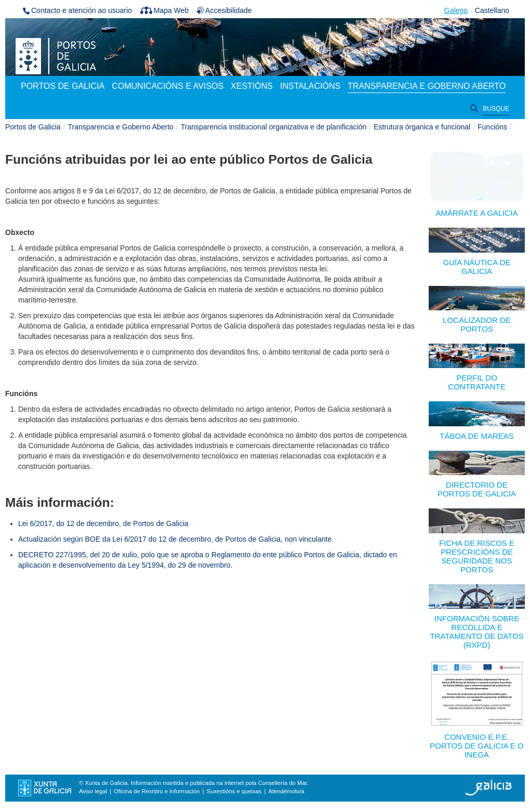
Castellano (492, 10)
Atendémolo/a (286, 791)
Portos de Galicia (33, 127)
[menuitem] (63, 87)
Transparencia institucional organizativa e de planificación (274, 127)
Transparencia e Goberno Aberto (121, 127)
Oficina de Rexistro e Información (157, 791)
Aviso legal (93, 791)
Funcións (492, 127)
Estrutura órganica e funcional (422, 127)
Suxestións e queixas (234, 791)
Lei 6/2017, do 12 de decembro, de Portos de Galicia (103, 523)
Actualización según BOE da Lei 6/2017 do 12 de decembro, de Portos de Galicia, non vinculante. (176, 539)
